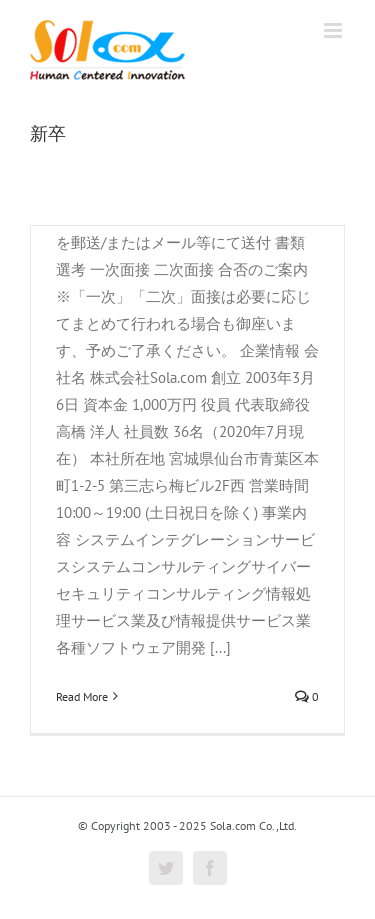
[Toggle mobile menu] (334, 30)
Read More (82, 696)
